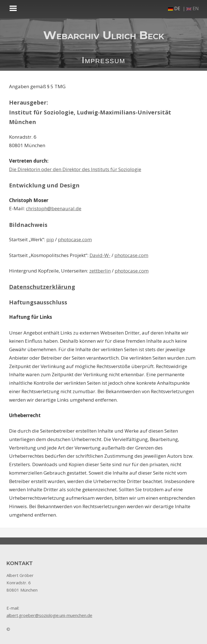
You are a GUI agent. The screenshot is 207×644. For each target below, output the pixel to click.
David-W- (100, 255)
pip (50, 239)
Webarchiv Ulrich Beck (104, 35)
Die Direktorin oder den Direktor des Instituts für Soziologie (75, 169)
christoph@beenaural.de (54, 208)
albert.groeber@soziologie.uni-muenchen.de (49, 615)
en (193, 8)
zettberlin (100, 271)
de (174, 8)
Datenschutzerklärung (42, 287)
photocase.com (75, 239)
